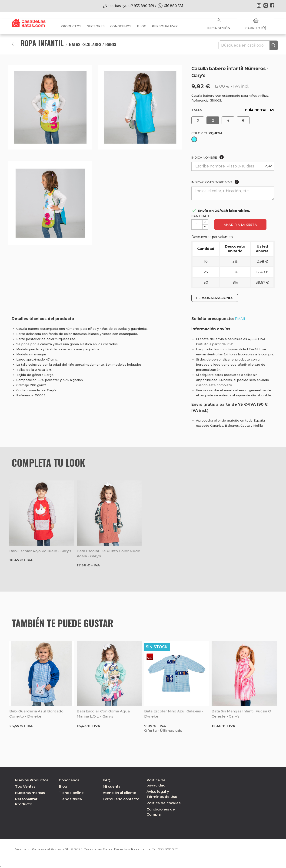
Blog (63, 786)
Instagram (259, 5)
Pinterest (266, 5)
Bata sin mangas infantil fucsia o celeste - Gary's (241, 714)
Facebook (272, 5)
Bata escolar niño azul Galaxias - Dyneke (174, 714)
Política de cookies (163, 803)
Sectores (96, 26)
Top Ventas (25, 786)
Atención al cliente (120, 793)
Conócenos (121, 26)
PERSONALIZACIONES (215, 298)
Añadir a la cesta (240, 225)
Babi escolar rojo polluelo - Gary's (40, 551)
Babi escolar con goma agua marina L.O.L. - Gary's (103, 714)
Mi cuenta (112, 786)
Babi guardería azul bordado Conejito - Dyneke (36, 714)
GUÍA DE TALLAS (260, 110)
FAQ (107, 780)
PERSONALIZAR (165, 26)
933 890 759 (166, 849)
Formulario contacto (121, 799)
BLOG (142, 26)
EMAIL (240, 319)
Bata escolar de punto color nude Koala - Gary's (108, 553)
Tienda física (70, 799)
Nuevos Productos (32, 780)
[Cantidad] (197, 225)
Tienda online (71, 793)
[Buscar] (248, 45)
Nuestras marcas (30, 793)
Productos (71, 26)
